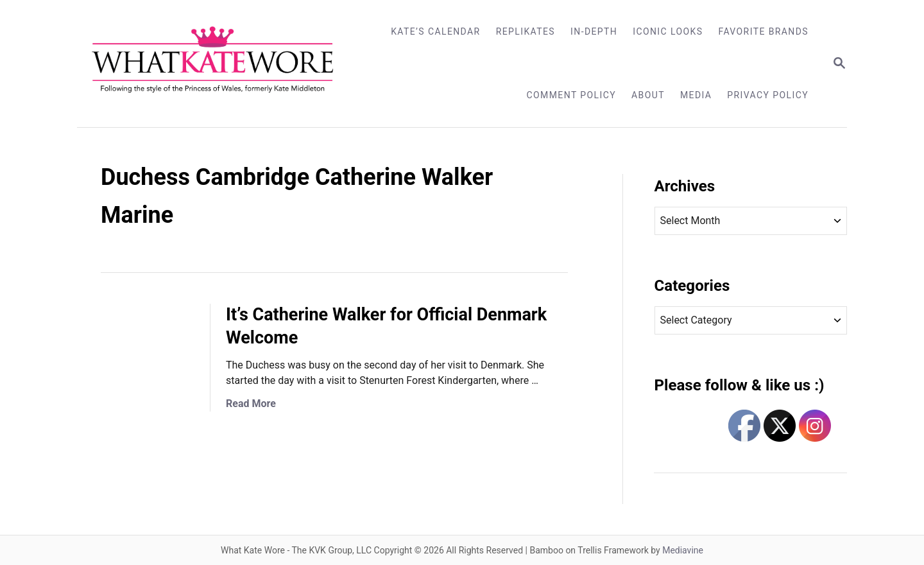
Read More (251, 404)
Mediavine (683, 550)
